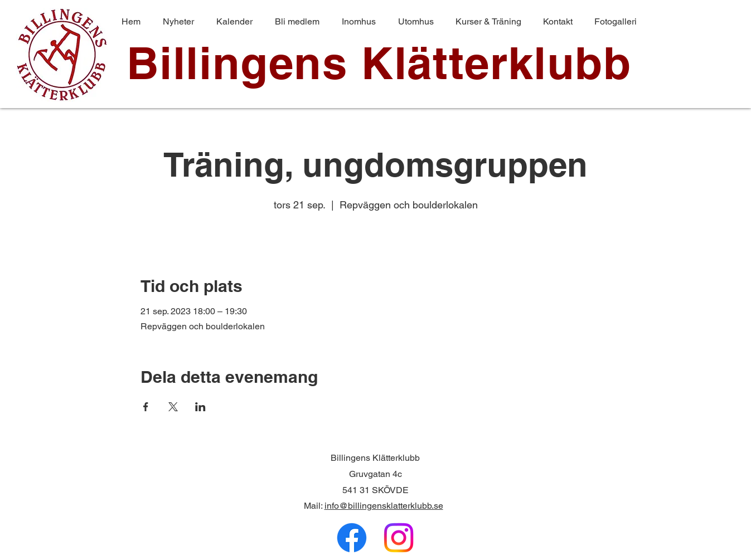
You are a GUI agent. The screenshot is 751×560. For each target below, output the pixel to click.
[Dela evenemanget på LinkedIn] (200, 407)
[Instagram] (399, 538)
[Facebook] (352, 538)
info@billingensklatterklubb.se (384, 506)
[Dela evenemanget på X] (173, 407)
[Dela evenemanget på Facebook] (146, 407)
